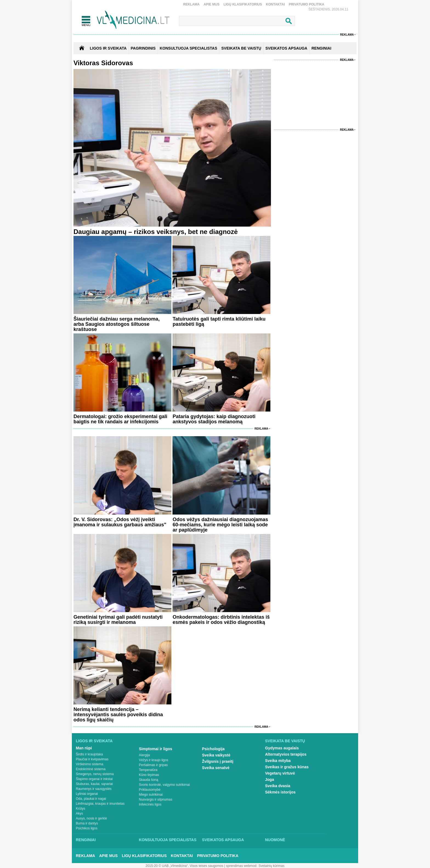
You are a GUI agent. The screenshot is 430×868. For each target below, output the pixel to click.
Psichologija (213, 749)
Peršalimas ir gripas (153, 765)
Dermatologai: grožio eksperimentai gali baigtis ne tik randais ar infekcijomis (120, 419)
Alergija (145, 755)
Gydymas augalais (282, 748)
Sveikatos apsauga (223, 840)
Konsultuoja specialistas (168, 840)
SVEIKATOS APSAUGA (286, 48)
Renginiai (86, 840)
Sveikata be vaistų (285, 741)
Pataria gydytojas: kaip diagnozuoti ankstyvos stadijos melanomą (214, 419)
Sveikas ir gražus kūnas (287, 767)
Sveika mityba (278, 761)
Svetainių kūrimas (272, 866)
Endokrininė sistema (91, 769)
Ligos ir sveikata (108, 48)
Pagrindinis (143, 48)
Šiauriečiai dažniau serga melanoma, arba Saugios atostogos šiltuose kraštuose (117, 324)
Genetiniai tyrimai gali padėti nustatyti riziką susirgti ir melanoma (118, 620)
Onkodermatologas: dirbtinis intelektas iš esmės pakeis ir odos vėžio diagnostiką (221, 620)
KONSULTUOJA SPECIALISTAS (188, 48)
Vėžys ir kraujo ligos (154, 760)
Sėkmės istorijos (280, 792)
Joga (270, 780)
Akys (80, 813)
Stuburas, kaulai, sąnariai (94, 784)
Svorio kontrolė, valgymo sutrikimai (164, 785)
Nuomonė (275, 840)
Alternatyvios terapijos (286, 754)
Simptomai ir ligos (156, 749)
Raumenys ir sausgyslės (94, 789)
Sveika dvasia (278, 786)
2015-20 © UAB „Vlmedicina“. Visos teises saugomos (184, 866)
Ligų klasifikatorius (243, 4)
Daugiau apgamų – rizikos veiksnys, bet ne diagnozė (156, 232)
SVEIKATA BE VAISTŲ (241, 48)
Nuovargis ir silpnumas (156, 800)
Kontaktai (275, 4)
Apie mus (211, 4)
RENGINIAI (321, 48)
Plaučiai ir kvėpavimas (92, 759)
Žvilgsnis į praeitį (218, 761)
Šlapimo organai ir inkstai (94, 779)
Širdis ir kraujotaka (90, 754)
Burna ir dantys (87, 823)
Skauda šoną (149, 780)
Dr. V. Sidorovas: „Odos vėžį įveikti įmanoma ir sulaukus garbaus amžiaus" (120, 522)
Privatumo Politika (307, 4)
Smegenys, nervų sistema (95, 774)
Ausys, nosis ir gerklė (91, 818)
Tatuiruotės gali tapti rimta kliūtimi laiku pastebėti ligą (219, 322)
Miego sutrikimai (151, 795)
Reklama (191, 4)
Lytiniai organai (87, 794)
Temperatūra (148, 770)
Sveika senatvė (216, 768)
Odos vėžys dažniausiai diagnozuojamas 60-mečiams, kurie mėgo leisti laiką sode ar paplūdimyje (220, 525)
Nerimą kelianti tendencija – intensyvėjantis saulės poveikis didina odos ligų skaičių (118, 715)
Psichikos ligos (87, 828)
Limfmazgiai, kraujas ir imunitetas (100, 804)
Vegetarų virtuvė (280, 773)
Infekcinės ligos (150, 804)
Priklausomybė (150, 790)
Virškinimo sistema (90, 764)
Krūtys (81, 809)
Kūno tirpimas (149, 775)
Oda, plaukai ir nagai (91, 799)
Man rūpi (84, 748)
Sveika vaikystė (216, 755)
